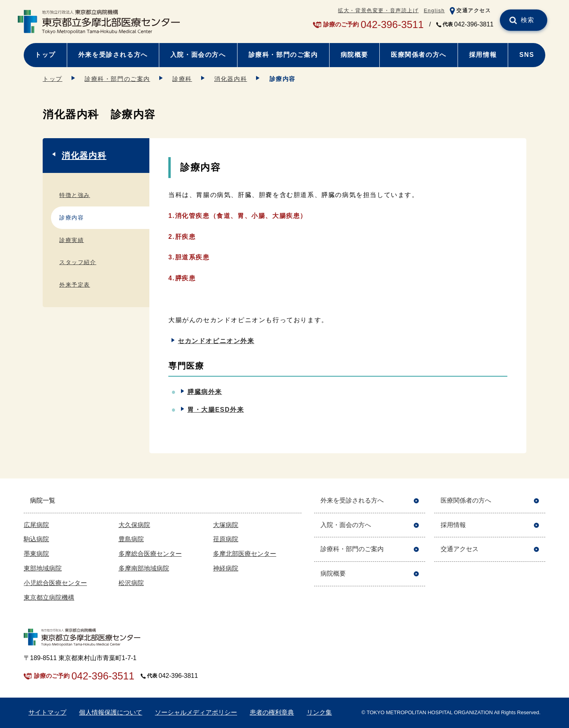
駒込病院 (36, 539)
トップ (45, 55)
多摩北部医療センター (245, 554)
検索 (528, 20)
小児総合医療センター (55, 583)
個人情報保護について (111, 712)
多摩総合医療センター (150, 554)
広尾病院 (36, 525)
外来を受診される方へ (113, 55)
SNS (527, 55)
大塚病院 (226, 525)
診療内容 (72, 218)
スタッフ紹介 (78, 262)
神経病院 (226, 568)
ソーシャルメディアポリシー (196, 712)
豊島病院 (131, 539)
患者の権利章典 (272, 712)
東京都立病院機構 (49, 598)
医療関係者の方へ (419, 55)
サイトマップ (47, 712)
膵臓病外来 (205, 392)
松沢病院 (131, 583)
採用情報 (483, 55)
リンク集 (319, 712)
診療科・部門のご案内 (283, 55)
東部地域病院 (43, 568)
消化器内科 (231, 79)
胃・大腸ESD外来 (216, 410)
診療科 (182, 79)
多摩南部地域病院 (144, 568)
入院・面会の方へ (198, 55)
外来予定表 (75, 285)
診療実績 (72, 240)
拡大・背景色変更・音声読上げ (378, 10)
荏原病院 (226, 539)
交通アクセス (474, 10)
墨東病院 (36, 554)
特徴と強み (75, 195)
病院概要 (354, 55)
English (434, 10)
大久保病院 (134, 525)
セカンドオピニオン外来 (216, 341)
